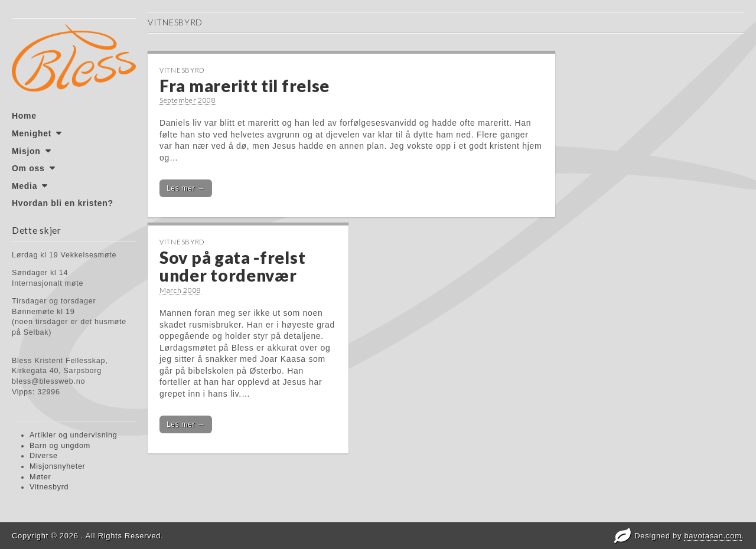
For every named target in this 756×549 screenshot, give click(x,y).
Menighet (32, 133)
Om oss (28, 168)
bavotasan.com (713, 536)
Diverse (44, 456)
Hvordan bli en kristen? (63, 203)
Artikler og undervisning (73, 435)
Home (24, 116)
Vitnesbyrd (49, 487)
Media (25, 186)
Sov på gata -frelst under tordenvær (232, 267)
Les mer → (186, 188)
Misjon (26, 151)
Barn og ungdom (60, 446)
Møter (40, 477)
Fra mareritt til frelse (245, 86)
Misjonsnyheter (58, 466)
